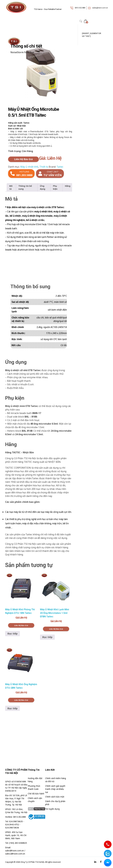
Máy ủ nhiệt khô (29, 167)
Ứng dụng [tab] (43, 187)
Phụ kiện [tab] (55, 187)
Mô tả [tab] (11, 187)
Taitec (60, 167)
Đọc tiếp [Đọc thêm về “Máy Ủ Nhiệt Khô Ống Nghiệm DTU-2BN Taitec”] (13, 708)
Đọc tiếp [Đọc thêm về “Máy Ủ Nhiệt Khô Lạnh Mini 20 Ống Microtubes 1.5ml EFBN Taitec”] (47, 637)
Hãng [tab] (68, 186)
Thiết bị (44, 167)
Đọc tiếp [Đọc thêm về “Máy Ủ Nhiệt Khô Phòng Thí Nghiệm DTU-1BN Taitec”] (13, 634)
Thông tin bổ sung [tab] (25, 187)
